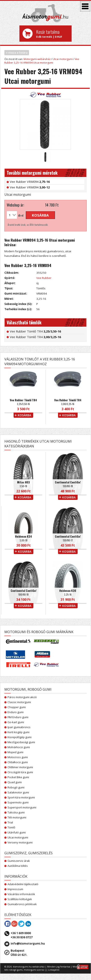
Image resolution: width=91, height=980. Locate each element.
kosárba (40, 215)
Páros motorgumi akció (22, 697)
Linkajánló (54, 970)
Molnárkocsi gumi (19, 747)
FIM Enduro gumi (18, 717)
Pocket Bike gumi (18, 777)
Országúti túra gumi (20, 772)
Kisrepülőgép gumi (20, 737)
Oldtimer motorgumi (20, 767)
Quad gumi (15, 782)
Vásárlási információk (21, 894)
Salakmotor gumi (18, 792)
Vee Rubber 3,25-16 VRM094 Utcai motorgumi (42, 61)
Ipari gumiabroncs (19, 727)
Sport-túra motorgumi (21, 797)
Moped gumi (15, 752)
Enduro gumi (16, 712)
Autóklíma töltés (18, 866)
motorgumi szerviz (34, 970)
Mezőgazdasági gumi (21, 742)
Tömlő (11, 827)
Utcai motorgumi (63, 59)
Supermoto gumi (18, 802)
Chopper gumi (17, 707)
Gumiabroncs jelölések (22, 904)
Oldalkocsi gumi (18, 762)
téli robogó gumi (13, 970)
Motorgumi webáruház (37, 59)
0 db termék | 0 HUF (52, 34)
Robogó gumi (16, 787)
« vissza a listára (17, 53)
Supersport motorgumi (22, 807)
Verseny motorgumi (20, 842)
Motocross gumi (18, 757)
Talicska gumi (16, 812)
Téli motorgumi (17, 817)
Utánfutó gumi (17, 832)
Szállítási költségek (20, 899)
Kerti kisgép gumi (18, 732)
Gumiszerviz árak (19, 861)
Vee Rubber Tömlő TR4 (35, 331)
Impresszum (15, 889)
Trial (10, 822)
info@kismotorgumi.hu (28, 944)
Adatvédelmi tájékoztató (23, 884)
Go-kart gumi (16, 722)
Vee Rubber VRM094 (30, 182)
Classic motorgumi (19, 702)
